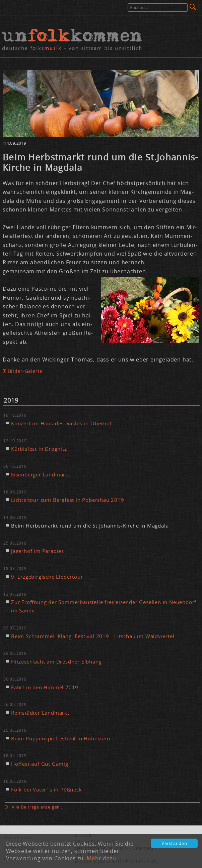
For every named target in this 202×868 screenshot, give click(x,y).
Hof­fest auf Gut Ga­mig (40, 764)
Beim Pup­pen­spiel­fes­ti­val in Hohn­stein (61, 738)
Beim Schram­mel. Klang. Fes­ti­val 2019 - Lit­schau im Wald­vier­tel (93, 636)
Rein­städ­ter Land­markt (40, 713)
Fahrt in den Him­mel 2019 (45, 687)
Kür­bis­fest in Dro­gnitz (39, 449)
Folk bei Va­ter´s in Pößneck (47, 789)
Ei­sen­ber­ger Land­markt (41, 474)
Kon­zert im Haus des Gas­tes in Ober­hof (61, 423)
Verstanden (174, 843)
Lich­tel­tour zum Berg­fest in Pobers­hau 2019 (68, 500)
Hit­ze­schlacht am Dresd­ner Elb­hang (56, 662)
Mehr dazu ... (105, 858)
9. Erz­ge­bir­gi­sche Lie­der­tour (47, 577)
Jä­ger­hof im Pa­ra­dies (38, 551)
